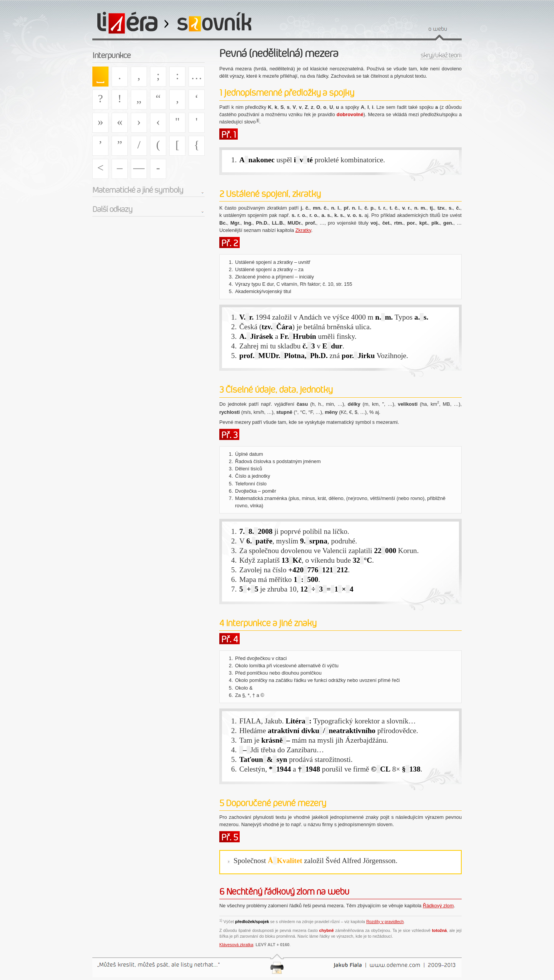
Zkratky (303, 230)
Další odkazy (112, 209)
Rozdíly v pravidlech (385, 922)
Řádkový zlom (438, 906)
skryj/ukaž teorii (441, 55)
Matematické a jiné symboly (138, 190)
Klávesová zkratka (236, 945)
